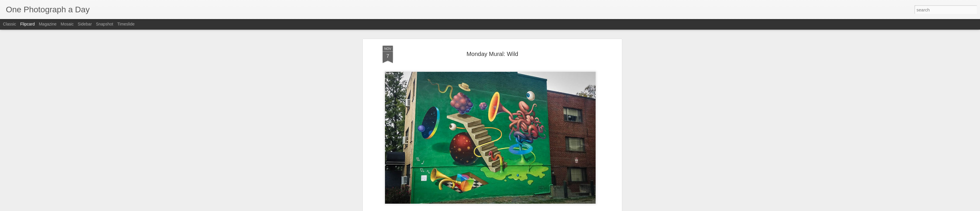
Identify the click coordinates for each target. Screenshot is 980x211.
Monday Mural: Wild (492, 53)
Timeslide (126, 24)
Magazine (48, 24)
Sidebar (85, 24)
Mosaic (67, 24)
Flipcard (27, 24)
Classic (10, 24)
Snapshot (105, 24)
